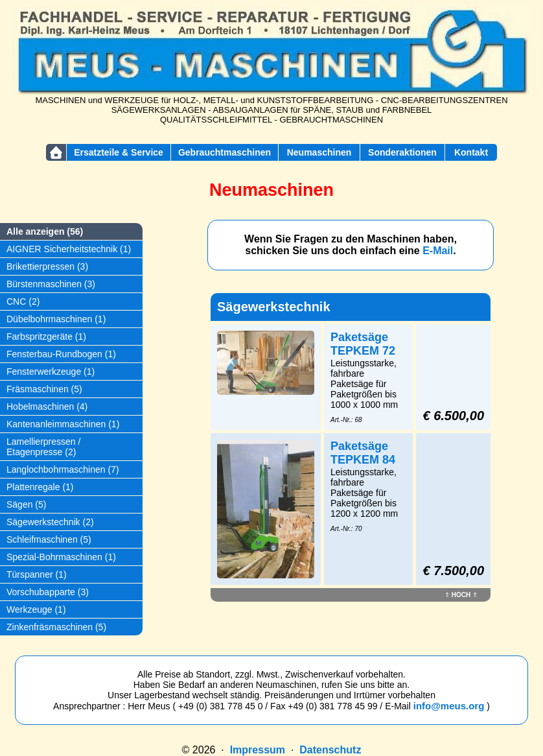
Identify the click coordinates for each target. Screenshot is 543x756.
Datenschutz (330, 750)
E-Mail (438, 251)
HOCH (461, 595)
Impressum (258, 750)
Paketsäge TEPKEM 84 (363, 453)
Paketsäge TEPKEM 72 (363, 344)
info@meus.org (449, 706)
